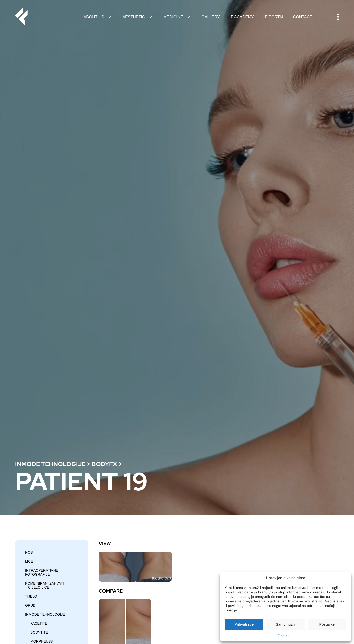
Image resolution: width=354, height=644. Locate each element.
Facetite (39, 623)
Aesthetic (138, 17)
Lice (29, 561)
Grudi (31, 605)
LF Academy (241, 17)
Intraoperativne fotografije (42, 572)
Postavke (327, 624)
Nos (29, 552)
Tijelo (31, 596)
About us (99, 17)
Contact (303, 17)
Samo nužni (285, 624)
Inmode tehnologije (50, 464)
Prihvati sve (244, 624)
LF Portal (274, 17)
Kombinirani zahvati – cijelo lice (45, 585)
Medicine (178, 17)
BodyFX (104, 464)
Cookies (283, 635)
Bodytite (39, 632)
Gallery (211, 17)
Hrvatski (325, 17)
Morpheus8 (41, 641)
